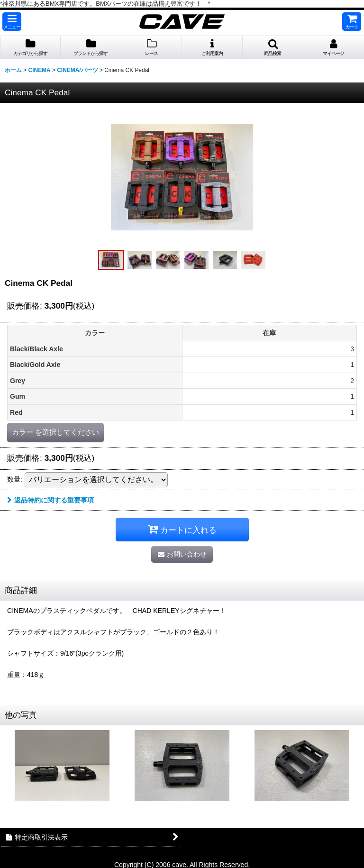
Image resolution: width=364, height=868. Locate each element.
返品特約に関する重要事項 (50, 500)
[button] (12, 22)
